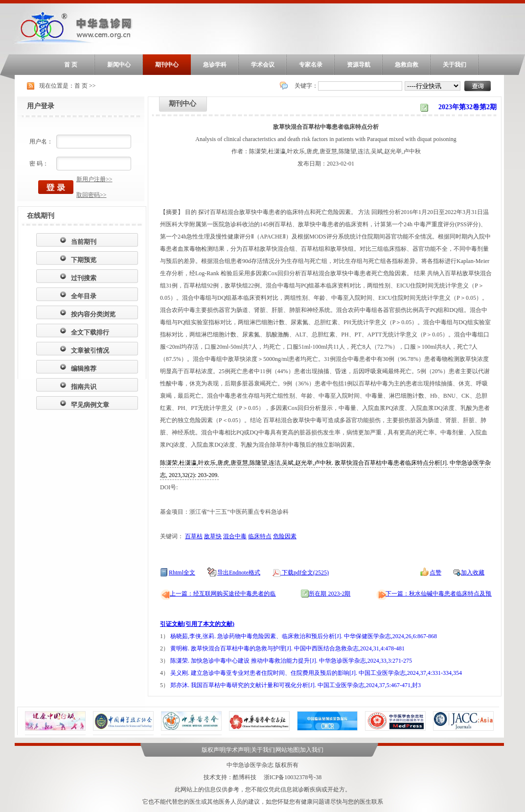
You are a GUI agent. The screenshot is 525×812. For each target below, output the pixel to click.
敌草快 (213, 536)
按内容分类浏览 (93, 314)
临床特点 (260, 536)
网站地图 (287, 750)
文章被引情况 (90, 350)
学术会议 (263, 65)
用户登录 (41, 106)
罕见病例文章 (90, 405)
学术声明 (238, 750)
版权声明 (213, 750)
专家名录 (311, 65)
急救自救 (407, 65)
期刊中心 (167, 65)
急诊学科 (215, 65)
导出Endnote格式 (239, 573)
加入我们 (312, 750)
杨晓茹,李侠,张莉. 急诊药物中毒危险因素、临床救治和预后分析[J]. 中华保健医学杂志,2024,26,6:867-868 (304, 636)
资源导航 (359, 65)
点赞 (435, 573)
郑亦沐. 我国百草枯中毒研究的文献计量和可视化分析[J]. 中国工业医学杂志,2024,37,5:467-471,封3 (296, 685)
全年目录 (84, 296)
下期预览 (84, 260)
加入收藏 (473, 573)
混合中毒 (235, 536)
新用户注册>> (94, 179)
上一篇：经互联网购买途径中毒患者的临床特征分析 (237, 594)
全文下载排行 (90, 332)
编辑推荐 (84, 369)
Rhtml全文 (182, 573)
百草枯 (194, 536)
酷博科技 (245, 777)
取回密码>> (91, 195)
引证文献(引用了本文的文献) (197, 624)
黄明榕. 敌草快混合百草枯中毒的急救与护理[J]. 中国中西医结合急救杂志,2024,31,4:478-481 (287, 648)
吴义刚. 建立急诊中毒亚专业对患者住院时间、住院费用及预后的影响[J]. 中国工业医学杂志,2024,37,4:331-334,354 (316, 673)
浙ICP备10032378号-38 (293, 777)
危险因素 (285, 536)
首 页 (71, 65)
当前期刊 (84, 242)
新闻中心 (119, 65)
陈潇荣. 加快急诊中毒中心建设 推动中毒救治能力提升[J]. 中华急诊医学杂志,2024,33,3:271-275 (291, 661)
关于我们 (455, 65)
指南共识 (84, 387)
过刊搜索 (84, 278)
